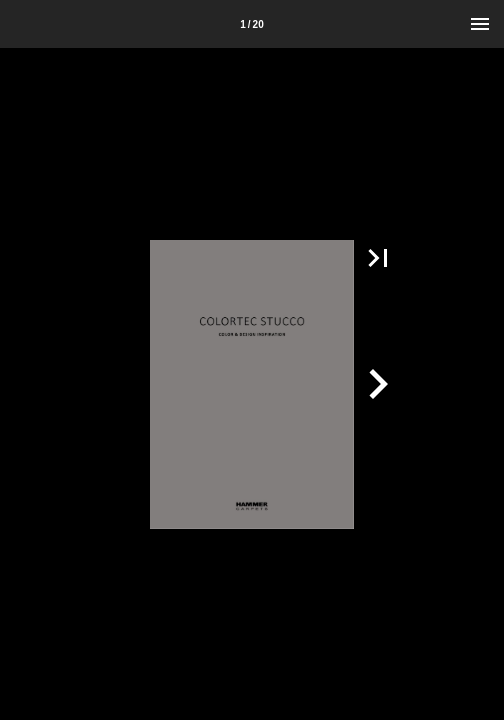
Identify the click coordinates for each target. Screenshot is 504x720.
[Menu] (480, 24)
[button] (378, 258)
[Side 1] (252, 24)
